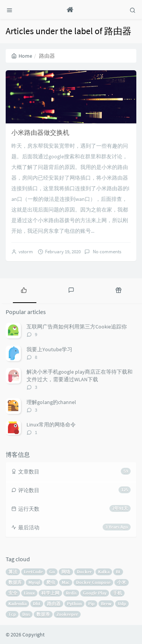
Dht (37, 604)
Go (52, 572)
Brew (106, 604)
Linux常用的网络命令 (51, 425)
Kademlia (17, 604)
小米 (122, 582)
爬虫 (51, 582)
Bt (118, 572)
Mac (66, 582)
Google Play (95, 593)
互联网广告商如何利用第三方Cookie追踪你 (77, 327)
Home (22, 56)
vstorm (26, 252)
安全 (13, 593)
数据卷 (43, 614)
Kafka (104, 572)
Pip (91, 604)
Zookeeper (67, 614)
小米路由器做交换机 (40, 133)
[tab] (24, 290)
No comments (106, 252)
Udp (122, 604)
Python (74, 604)
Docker (84, 572)
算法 (13, 572)
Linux (29, 593)
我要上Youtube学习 (49, 349)
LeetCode (33, 572)
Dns (26, 614)
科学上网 (50, 593)
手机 (117, 593)
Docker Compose (93, 582)
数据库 (15, 582)
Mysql (34, 582)
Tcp (12, 614)
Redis (71, 593)
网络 (66, 572)
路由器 (54, 604)
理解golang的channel (51, 402)
